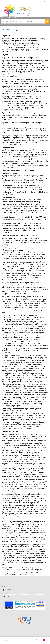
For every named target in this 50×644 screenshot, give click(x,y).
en (47, 1)
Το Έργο (5, 586)
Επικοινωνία (6, 596)
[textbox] (23, 21)
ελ (44, 1)
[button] (47, 21)
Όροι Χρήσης (7, 590)
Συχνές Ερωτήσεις (8, 593)
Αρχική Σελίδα (7, 30)
